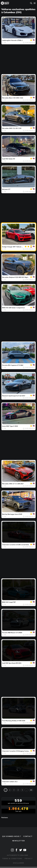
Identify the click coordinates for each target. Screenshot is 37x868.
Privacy (29, 859)
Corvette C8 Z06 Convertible (19, 545)
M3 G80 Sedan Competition (15, 308)
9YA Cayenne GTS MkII (16, 365)
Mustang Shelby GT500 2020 (15, 721)
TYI (5, 43)
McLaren (5, 189)
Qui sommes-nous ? (12, 836)
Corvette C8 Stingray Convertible (21, 751)
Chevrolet (5, 545)
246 (31, 790)
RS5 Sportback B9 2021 (13, 663)
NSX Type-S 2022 (12, 426)
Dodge (4, 247)
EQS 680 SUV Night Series (24, 277)
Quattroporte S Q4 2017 (17, 396)
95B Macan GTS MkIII (15, 633)
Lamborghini (6, 40)
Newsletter (19, 841)
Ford (4, 721)
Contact (28, 836)
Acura (4, 426)
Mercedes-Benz (7, 98)
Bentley (5, 514)
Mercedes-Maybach (9, 277)
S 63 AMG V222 (18, 98)
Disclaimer (18, 863)
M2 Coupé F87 (11, 602)
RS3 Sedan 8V (10, 159)
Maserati (5, 396)
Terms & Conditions (12, 859)
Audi (4, 159)
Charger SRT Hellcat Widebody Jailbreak (21, 247)
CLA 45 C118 (17, 128)
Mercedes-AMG (7, 128)
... (26, 790)
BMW (4, 308)
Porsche (5, 365)
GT (9, 189)
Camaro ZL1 (13, 782)
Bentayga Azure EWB (15, 514)
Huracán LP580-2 (17, 40)
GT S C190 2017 (18, 484)
